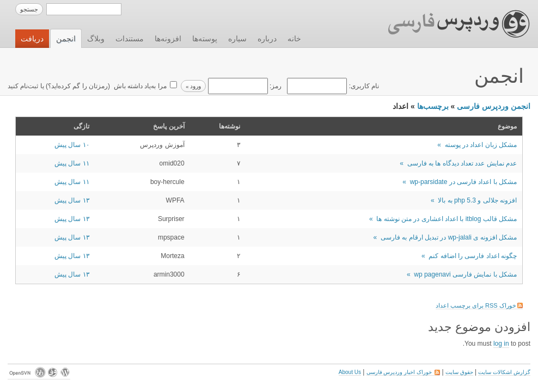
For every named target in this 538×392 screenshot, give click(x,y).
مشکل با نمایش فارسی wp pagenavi (465, 274)
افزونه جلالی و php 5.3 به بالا (477, 200)
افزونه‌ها (168, 39)
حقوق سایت (459, 372)
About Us (350, 372)
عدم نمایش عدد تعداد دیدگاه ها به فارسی (462, 163)
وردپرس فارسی (448, 24)
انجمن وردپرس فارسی (494, 106)
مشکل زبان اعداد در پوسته (481, 145)
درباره (267, 39)
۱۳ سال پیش (72, 200)
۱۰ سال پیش (72, 145)
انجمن (66, 39)
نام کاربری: (332, 86)
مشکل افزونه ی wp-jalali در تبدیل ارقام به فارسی (449, 237)
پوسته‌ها (205, 39)
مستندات (130, 39)
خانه (294, 39)
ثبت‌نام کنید (23, 86)
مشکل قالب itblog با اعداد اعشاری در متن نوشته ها (447, 219)
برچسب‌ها (433, 106)
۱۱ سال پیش (72, 163)
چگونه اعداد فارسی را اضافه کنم (473, 256)
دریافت (32, 39)
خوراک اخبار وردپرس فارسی (403, 372)
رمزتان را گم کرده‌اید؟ (78, 86)
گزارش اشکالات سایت (504, 372)
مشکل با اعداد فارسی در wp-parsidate (463, 182)
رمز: (244, 86)
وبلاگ (96, 39)
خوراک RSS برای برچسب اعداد (479, 305)
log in (501, 344)
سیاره (237, 39)
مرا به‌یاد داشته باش (139, 86)
